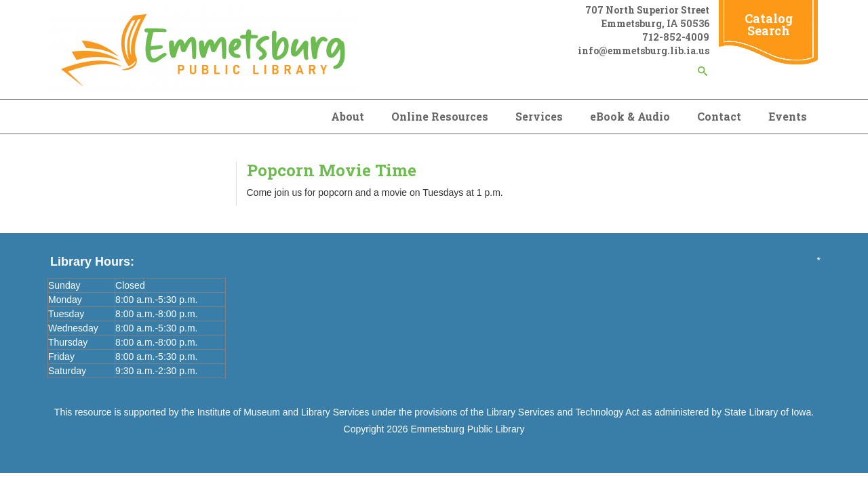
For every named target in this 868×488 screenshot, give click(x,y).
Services (539, 116)
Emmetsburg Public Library (467, 429)
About (348, 116)
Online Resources (440, 116)
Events (788, 116)
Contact (719, 116)
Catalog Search (769, 24)
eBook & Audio (630, 116)
